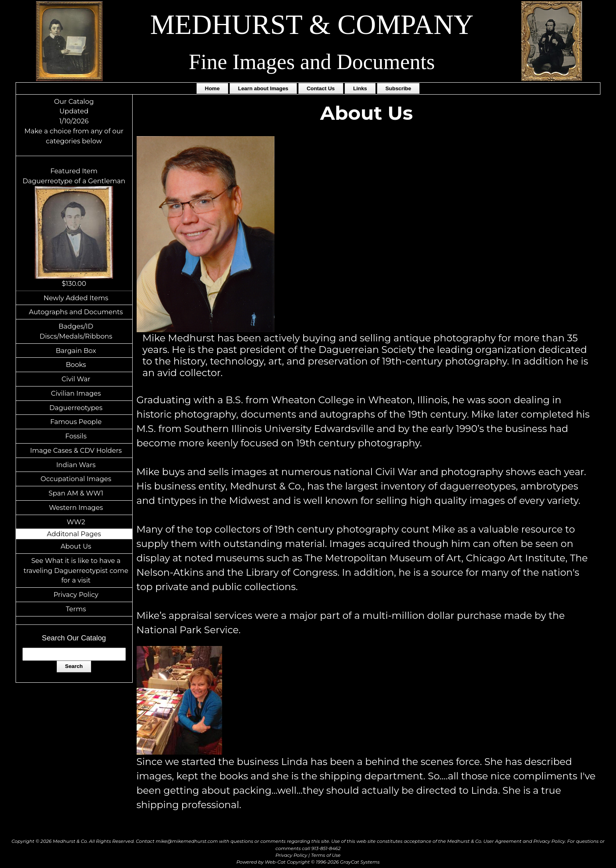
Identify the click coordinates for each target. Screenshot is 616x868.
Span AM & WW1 (76, 493)
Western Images (76, 507)
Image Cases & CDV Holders (76, 450)
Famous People (76, 422)
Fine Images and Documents (312, 62)
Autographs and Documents (76, 312)
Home (212, 88)
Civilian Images (76, 393)
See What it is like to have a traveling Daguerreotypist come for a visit (76, 571)
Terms (76, 609)
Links (360, 88)
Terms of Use (326, 855)
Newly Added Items (76, 298)
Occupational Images (76, 479)
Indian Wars (76, 465)
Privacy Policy (76, 595)
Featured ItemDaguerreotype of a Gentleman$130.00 (74, 227)
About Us (76, 546)
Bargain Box (76, 351)
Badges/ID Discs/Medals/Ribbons (76, 331)
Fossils (76, 436)
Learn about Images (263, 88)
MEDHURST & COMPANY (312, 25)
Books (76, 365)
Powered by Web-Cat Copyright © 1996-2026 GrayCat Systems (308, 862)
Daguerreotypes (76, 408)
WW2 (76, 522)
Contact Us (321, 88)
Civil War (76, 379)
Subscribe (398, 88)
